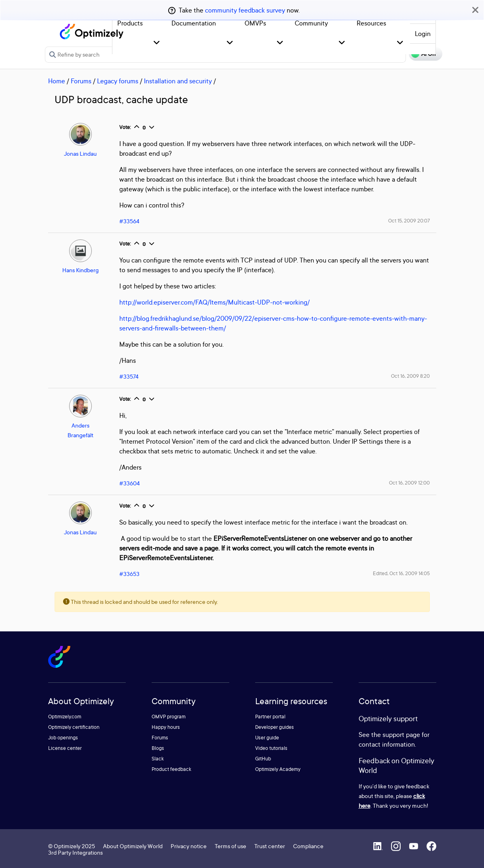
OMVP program (169, 717)
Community (311, 23)
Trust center (270, 846)
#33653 (129, 574)
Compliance (308, 846)
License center (65, 748)
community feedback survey (245, 10)
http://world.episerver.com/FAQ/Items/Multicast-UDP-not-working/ (215, 302)
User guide (267, 738)
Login (423, 34)
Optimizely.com (65, 717)
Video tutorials (271, 748)
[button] (157, 43)
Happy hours (166, 727)
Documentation (194, 23)
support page (401, 735)
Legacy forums (118, 81)
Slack (158, 759)
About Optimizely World (133, 846)
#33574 (129, 376)
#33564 (129, 221)
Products (130, 23)
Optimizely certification (74, 727)
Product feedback (171, 769)
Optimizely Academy (278, 769)
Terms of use (230, 846)
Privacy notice (189, 846)
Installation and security (178, 81)
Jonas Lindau (80, 153)
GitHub (263, 759)
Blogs (158, 748)
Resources (371, 23)
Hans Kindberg (80, 270)
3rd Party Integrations (75, 852)
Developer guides (275, 727)
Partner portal (270, 717)
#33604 (130, 483)
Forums (81, 81)
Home (57, 81)
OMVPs (255, 23)
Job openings (63, 738)
